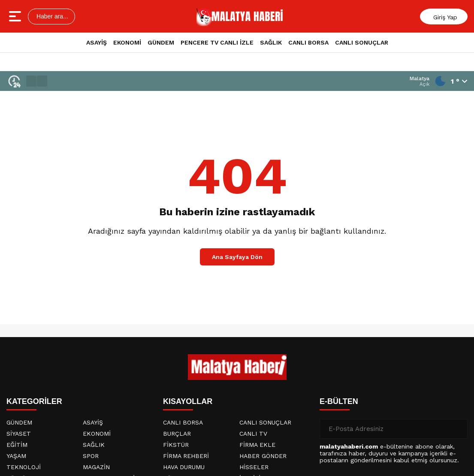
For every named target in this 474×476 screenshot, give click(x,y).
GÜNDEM (161, 42)
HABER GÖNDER (263, 456)
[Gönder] (458, 429)
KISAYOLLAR (188, 401)
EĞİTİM (17, 445)
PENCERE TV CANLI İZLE (217, 42)
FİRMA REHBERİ (186, 456)
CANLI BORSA (308, 42)
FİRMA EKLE (257, 445)
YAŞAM (16, 456)
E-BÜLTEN (339, 401)
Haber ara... (51, 16)
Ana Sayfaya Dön (237, 257)
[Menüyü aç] (16, 16)
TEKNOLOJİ (24, 467)
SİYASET (19, 434)
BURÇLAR (177, 434)
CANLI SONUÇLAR (362, 42)
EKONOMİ (127, 42)
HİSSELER (254, 467)
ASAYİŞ (97, 42)
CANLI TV (253, 434)
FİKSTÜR (176, 445)
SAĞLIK (271, 42)
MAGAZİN (96, 467)
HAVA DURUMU (184, 467)
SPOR (91, 456)
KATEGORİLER (34, 401)
